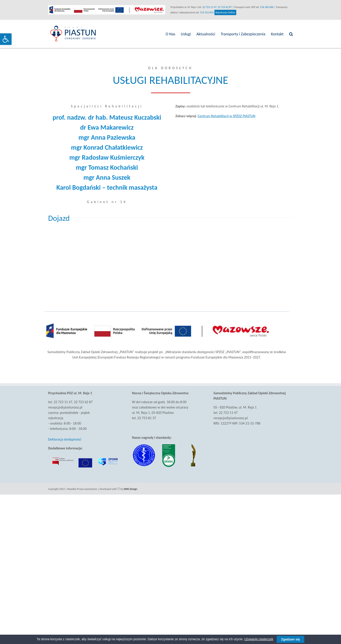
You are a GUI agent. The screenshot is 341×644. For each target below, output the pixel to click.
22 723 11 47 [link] (209, 7)
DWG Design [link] (130, 489)
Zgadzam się (291, 639)
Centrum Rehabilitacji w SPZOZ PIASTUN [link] (226, 116)
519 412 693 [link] (207, 12)
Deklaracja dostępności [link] (65, 439)
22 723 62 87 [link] (225, 7)
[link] (6, 39)
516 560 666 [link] (267, 7)
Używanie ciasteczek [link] (259, 639)
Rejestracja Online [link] (225, 12)
